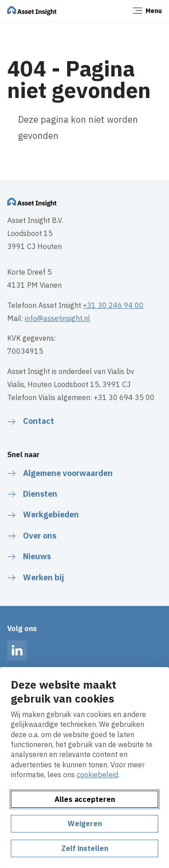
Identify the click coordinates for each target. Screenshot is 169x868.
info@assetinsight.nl (57, 318)
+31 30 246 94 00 (113, 305)
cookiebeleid (97, 775)
